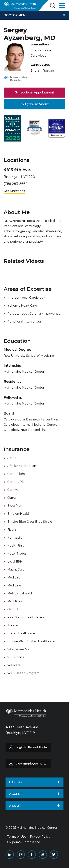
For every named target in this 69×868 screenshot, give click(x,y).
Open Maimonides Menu (62, 5)
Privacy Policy (40, 837)
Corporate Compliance (24, 842)
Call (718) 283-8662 (35, 104)
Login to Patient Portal (32, 747)
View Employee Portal (32, 763)
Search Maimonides (53, 6)
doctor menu (16, 15)
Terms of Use (17, 837)
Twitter (54, 855)
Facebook (32, 855)
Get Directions (14, 191)
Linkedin (10, 855)
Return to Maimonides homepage (20, 5)
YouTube (43, 855)
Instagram (21, 855)
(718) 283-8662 (16, 184)
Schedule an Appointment (35, 92)
